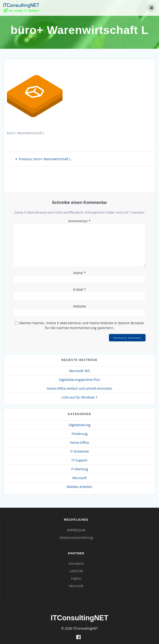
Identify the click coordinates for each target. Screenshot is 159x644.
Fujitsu (76, 578)
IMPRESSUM (76, 530)
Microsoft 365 (79, 371)
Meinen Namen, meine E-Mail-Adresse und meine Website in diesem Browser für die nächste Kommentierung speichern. (82, 325)
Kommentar (79, 221)
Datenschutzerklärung (76, 538)
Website (79, 306)
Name (79, 273)
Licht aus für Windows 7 (79, 397)
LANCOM (76, 571)
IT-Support (80, 460)
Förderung (79, 434)
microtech (76, 564)
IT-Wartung (79, 469)
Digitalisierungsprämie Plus (79, 380)
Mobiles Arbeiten (80, 487)
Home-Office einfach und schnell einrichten (79, 388)
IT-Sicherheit (79, 451)
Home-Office (79, 443)
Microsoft (79, 478)
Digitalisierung (79, 425)
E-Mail (80, 289)
